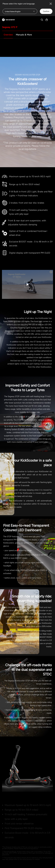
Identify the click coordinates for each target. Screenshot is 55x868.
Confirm (46, 11)
